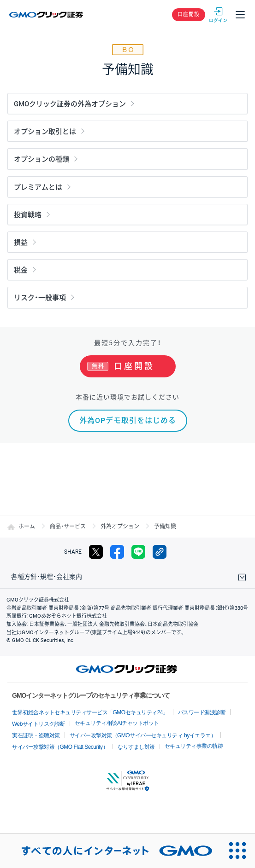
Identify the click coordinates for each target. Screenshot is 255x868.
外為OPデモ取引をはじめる (128, 420)
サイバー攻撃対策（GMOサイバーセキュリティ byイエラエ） (143, 735)
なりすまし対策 (136, 747)
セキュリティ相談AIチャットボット (117, 723)
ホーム (27, 527)
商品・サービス (68, 527)
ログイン (218, 15)
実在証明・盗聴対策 (36, 735)
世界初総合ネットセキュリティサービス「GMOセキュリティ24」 (90, 712)
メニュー (240, 15)
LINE (138, 552)
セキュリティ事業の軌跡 (194, 746)
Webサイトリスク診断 (39, 724)
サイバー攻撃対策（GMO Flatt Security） (60, 747)
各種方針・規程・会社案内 (47, 577)
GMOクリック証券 (47, 15)
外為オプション (120, 527)
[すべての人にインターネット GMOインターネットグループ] (110, 851)
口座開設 (189, 14)
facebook (117, 552)
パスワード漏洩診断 (202, 712)
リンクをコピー (160, 552)
